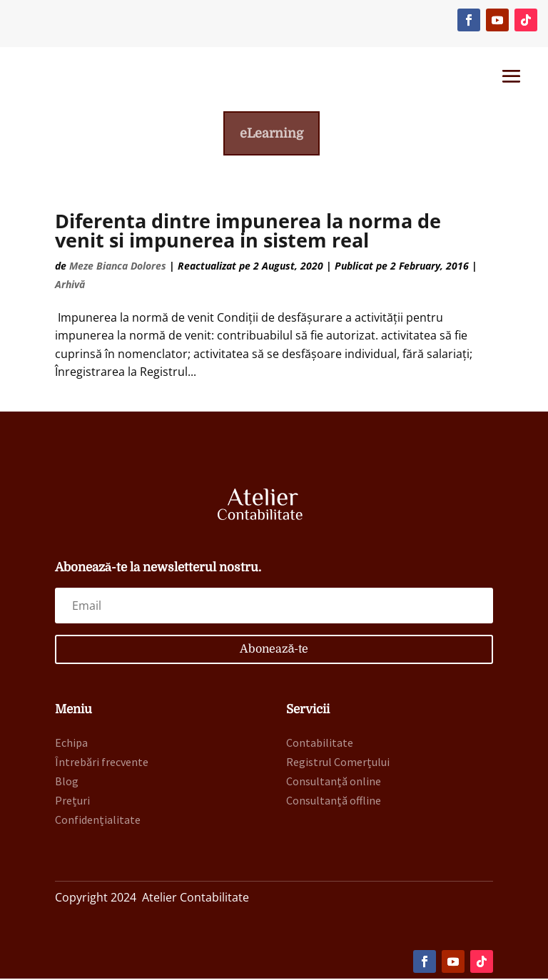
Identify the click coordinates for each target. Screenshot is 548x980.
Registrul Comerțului (338, 763)
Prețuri (72, 802)
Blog (67, 782)
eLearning (272, 134)
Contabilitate (320, 744)
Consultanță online (334, 782)
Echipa (71, 744)
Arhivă (70, 286)
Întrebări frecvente (102, 763)
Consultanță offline (334, 802)
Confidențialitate (98, 822)
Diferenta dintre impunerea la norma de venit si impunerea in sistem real (248, 233)
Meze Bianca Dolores (118, 268)
